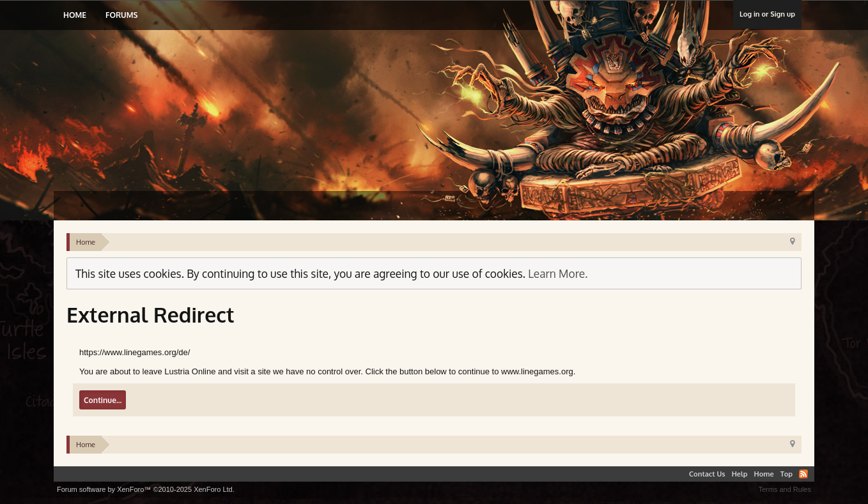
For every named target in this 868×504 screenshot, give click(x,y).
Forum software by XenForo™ (146, 489)
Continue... (103, 400)
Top (787, 474)
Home (75, 15)
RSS (803, 474)
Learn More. (558, 273)
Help (740, 474)
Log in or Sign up (767, 14)
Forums (121, 15)
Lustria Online (190, 98)
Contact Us (707, 474)
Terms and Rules (785, 489)
